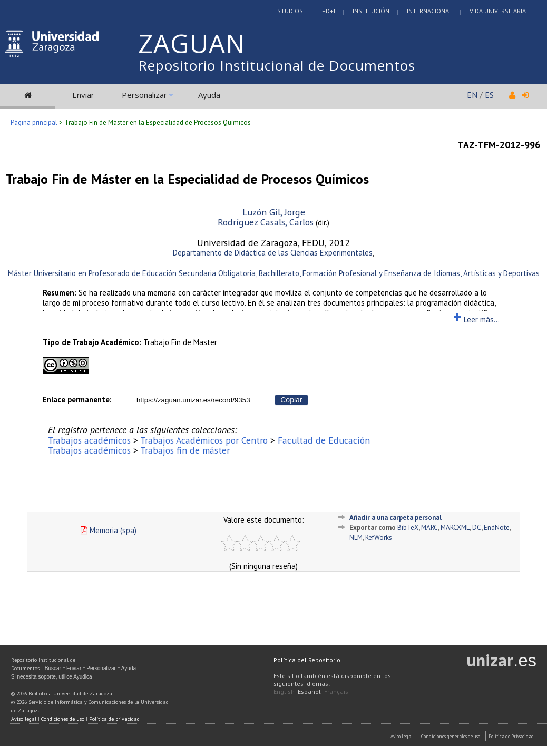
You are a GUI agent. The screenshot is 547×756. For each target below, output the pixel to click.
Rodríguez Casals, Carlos (266, 222)
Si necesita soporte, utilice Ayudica (52, 677)
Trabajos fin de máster (185, 450)
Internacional (429, 11)
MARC (429, 528)
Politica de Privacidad (511, 736)
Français (336, 691)
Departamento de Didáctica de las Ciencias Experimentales (273, 253)
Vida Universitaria (498, 11)
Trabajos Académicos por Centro (204, 440)
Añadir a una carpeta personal (395, 518)
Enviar (83, 95)
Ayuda (209, 95)
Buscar (53, 668)
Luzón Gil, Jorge (274, 212)
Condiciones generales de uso (451, 736)
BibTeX (408, 528)
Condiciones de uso (63, 719)
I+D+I (328, 11)
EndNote (497, 528)
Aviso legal (24, 719)
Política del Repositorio (307, 660)
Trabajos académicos (89, 440)
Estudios (289, 11)
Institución (371, 11)
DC (477, 528)
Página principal (34, 122)
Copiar (291, 400)
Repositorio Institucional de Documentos (277, 65)
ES (489, 95)
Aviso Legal (402, 736)
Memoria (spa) (109, 530)
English (284, 691)
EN (472, 95)
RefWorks (379, 538)
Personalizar (144, 95)
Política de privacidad (114, 719)
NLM (356, 538)
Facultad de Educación (324, 440)
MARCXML (455, 528)
